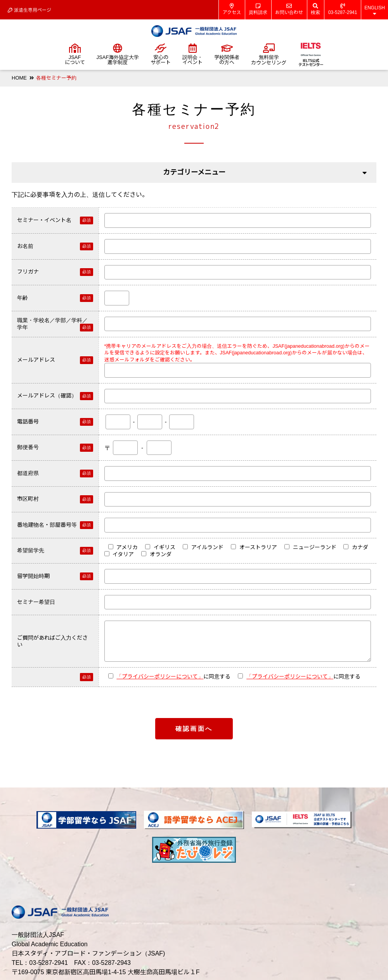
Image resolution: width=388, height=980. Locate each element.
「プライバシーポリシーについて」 (160, 676)
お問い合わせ (289, 9)
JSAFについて (75, 54)
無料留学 (269, 55)
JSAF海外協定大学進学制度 (118, 54)
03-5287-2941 (343, 9)
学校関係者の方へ (227, 54)
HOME (19, 78)
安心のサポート (161, 54)
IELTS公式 (311, 54)
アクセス (232, 9)
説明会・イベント (192, 54)
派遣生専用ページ (29, 10)
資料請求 (258, 9)
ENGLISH (375, 11)
